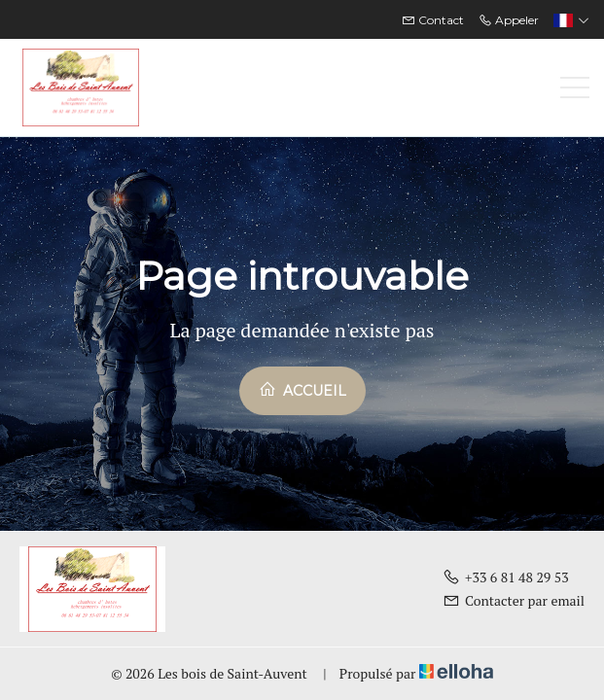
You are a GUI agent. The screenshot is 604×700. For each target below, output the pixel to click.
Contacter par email (514, 600)
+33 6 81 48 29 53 (506, 577)
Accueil (302, 390)
